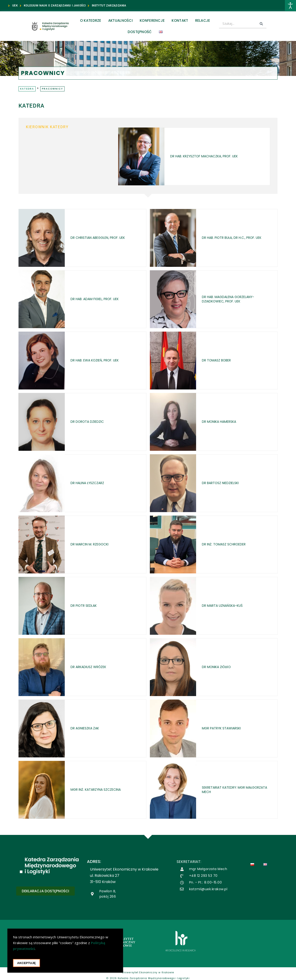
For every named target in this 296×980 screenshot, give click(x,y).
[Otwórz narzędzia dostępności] (290, 6)
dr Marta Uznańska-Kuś (226, 606)
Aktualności (120, 20)
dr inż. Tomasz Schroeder (228, 544)
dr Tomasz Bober (219, 360)
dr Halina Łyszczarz (90, 483)
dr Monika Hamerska (222, 422)
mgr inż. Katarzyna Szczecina (100, 790)
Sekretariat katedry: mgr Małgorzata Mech (228, 790)
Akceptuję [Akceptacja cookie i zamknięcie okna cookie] (26, 963)
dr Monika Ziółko (219, 667)
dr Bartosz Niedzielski (224, 483)
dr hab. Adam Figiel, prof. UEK (99, 299)
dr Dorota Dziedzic (90, 422)
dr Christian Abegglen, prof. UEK (103, 238)
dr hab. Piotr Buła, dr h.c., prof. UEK (237, 238)
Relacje (203, 20)
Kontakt (180, 20)
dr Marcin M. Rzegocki (93, 544)
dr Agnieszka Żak (88, 728)
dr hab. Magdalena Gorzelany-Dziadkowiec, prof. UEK (233, 299)
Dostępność (140, 32)
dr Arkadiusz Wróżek (92, 667)
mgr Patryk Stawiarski (225, 728)
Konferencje (152, 20)
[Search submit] (261, 24)
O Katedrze (91, 20)
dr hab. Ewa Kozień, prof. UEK (99, 360)
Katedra (27, 89)
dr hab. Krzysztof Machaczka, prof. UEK (204, 156)
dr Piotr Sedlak (86, 606)
